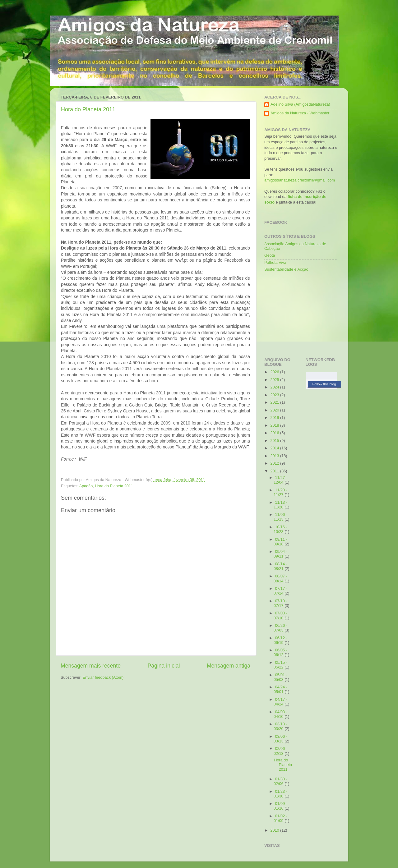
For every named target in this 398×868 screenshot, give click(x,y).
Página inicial (164, 666)
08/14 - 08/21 (280, 566)
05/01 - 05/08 (280, 677)
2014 (275, 448)
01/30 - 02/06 (280, 781)
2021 (275, 402)
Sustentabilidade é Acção (286, 269)
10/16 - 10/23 (280, 529)
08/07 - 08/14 (280, 579)
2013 (275, 456)
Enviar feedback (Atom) (103, 677)
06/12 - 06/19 (280, 640)
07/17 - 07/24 (280, 591)
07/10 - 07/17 (280, 603)
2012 (275, 463)
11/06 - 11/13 (280, 517)
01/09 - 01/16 (280, 806)
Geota (270, 255)
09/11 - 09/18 (280, 542)
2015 (275, 441)
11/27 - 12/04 (280, 480)
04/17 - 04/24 (280, 702)
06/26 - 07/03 (280, 628)
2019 (275, 418)
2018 (275, 425)
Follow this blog (324, 384)
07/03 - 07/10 (280, 615)
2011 (275, 471)
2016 (275, 433)
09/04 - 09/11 (280, 554)
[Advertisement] (295, 313)
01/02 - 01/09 (280, 818)
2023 (275, 395)
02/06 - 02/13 (280, 751)
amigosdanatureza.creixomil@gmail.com (300, 180)
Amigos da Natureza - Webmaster (300, 113)
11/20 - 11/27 (280, 492)
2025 (275, 380)
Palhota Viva (275, 263)
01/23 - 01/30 (280, 794)
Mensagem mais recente (91, 666)
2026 (275, 372)
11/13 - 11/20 (280, 505)
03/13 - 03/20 (280, 726)
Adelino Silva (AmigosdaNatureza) (300, 104)
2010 (275, 830)
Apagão (86, 486)
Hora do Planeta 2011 (88, 109)
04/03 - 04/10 (280, 714)
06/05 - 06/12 (280, 652)
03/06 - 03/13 (280, 739)
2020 (275, 410)
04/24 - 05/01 (280, 689)
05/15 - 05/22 (280, 665)
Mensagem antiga (229, 666)
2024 (275, 387)
